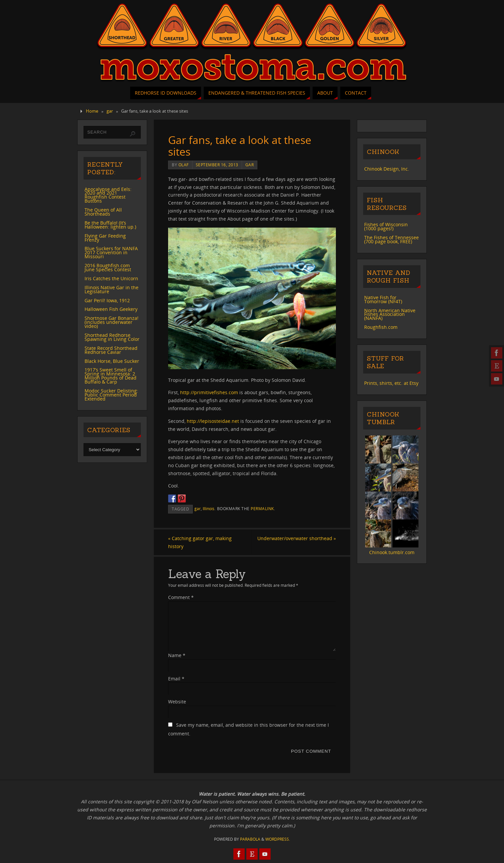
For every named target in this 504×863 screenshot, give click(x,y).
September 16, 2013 (217, 165)
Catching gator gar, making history (200, 542)
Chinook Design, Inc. (387, 169)
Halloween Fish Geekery (111, 309)
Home (92, 111)
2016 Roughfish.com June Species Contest (108, 267)
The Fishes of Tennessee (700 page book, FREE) (391, 239)
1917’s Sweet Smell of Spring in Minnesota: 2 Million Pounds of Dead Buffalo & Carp (111, 376)
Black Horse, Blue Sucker (112, 361)
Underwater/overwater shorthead (297, 538)
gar (110, 111)
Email (176, 679)
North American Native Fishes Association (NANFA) (390, 314)
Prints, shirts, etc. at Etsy (391, 383)
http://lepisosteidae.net (213, 421)
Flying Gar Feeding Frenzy (105, 238)
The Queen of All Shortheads (103, 212)
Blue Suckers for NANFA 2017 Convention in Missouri (111, 252)
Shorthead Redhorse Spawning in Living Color (112, 337)
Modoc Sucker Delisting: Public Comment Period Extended (111, 395)
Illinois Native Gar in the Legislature (112, 289)
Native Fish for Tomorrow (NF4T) (383, 299)
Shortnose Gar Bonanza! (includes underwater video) (112, 322)
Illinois (209, 508)
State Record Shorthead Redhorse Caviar (111, 350)
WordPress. (278, 839)
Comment (181, 597)
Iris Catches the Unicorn (111, 278)
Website (177, 702)
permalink (262, 508)
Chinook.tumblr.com (392, 552)
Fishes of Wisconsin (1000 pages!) (386, 226)
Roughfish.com (381, 327)
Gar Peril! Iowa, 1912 (107, 300)
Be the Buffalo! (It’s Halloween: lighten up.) (110, 225)
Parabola (250, 839)
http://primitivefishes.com (209, 392)
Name (177, 655)
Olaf (184, 165)
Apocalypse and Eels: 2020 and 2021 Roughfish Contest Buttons (108, 195)
